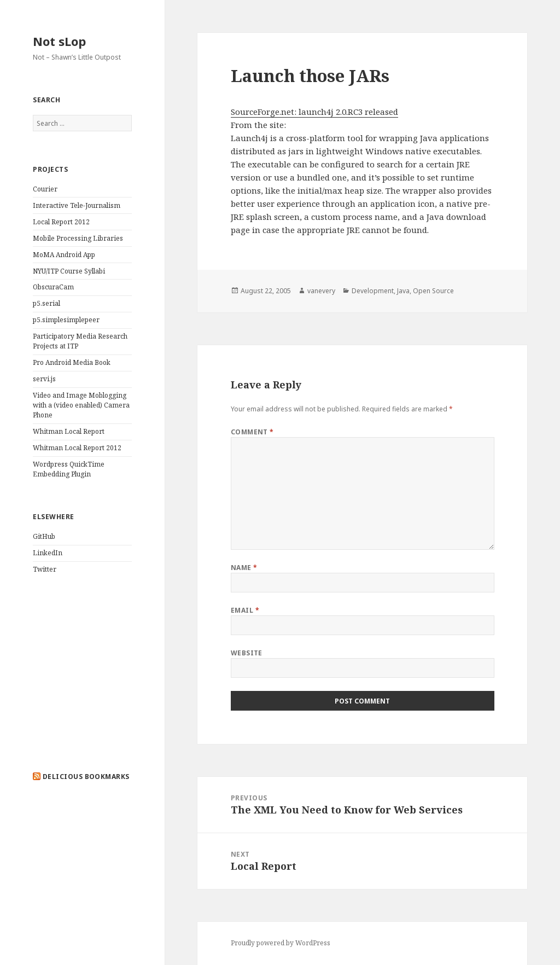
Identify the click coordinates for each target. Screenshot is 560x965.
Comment (252, 432)
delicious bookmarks (86, 777)
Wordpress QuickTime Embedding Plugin (69, 469)
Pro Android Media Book (72, 362)
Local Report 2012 (61, 222)
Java (403, 291)
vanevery (321, 291)
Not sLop (59, 41)
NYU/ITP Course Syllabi (69, 271)
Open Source (433, 291)
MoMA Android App (64, 255)
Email (245, 610)
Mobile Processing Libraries (78, 238)
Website (247, 653)
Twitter (45, 569)
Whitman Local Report (69, 431)
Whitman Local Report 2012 (77, 448)
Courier (45, 189)
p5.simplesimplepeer (66, 320)
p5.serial (46, 303)
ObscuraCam (53, 287)
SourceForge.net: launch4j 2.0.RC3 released (314, 112)
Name (244, 568)
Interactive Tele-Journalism (77, 205)
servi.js (44, 379)
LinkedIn (48, 553)
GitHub (44, 536)
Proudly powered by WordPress (281, 943)
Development (373, 291)
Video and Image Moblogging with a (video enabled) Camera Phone (81, 405)
